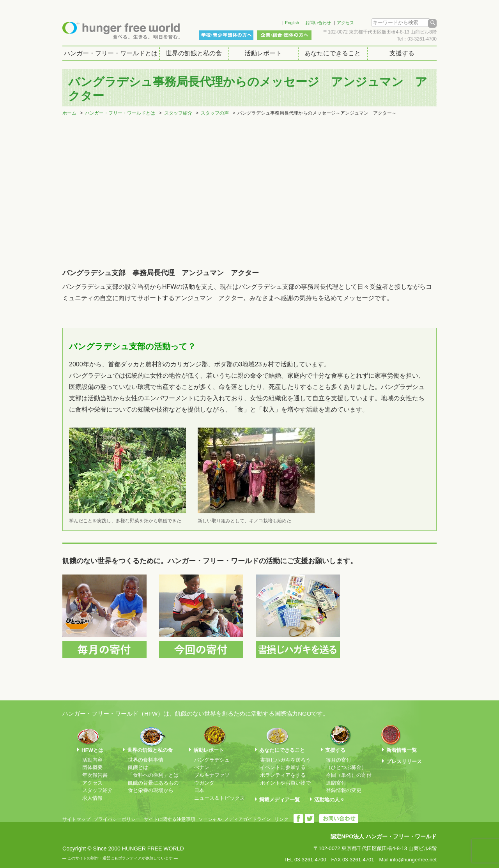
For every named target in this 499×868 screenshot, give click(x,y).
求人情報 (92, 798)
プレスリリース (404, 761)
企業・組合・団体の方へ (284, 35)
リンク (281, 819)
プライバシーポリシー (117, 819)
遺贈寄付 (336, 783)
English (292, 23)
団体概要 (92, 767)
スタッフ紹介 (178, 113)
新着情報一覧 (402, 750)
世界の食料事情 (146, 760)
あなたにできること (333, 53)
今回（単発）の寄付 (349, 775)
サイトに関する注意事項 (170, 819)
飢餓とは (138, 767)
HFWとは (92, 750)
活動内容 (92, 760)
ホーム (69, 113)
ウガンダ (204, 783)
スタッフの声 (215, 113)
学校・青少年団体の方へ (226, 35)
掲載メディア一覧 (280, 800)
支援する (402, 53)
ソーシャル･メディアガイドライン (235, 819)
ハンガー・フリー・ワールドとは (111, 53)
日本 (199, 790)
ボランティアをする (283, 775)
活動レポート (263, 53)
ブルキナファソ (212, 775)
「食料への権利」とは (153, 775)
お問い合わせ (318, 23)
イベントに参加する (283, 767)
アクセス (345, 23)
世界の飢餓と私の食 (194, 53)
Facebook (265, 21)
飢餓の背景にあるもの (153, 783)
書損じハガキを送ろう (285, 760)
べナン (202, 767)
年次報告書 (95, 775)
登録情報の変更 (344, 790)
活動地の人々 (329, 800)
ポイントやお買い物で (285, 783)
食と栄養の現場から (151, 790)
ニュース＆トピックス (219, 798)
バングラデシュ (212, 760)
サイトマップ (76, 819)
